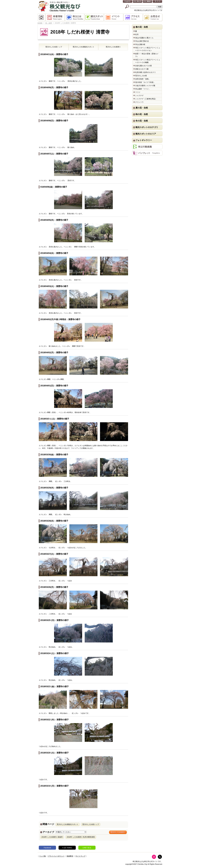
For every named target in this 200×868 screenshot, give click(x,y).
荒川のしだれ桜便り (118, 832)
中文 (138, 2)
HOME (42, 17)
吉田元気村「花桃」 (143, 79)
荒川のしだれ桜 (54, 47)
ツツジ (138, 92)
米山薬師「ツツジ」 (143, 89)
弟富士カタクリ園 (142, 69)
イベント (114, 17)
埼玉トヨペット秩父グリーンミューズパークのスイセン (148, 49)
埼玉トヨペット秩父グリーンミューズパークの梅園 (148, 61)
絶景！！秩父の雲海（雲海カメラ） (147, 55)
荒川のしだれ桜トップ (91, 824)
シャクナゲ (139, 96)
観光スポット (94, 17)
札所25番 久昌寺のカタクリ (145, 72)
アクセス (133, 17)
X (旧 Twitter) (67, 848)
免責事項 (70, 856)
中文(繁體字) (148, 2)
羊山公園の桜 (140, 44)
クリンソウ (139, 102)
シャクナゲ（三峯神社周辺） (146, 99)
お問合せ (153, 17)
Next (126, 299)
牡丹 (137, 34)
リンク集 (42, 856)
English (128, 2)
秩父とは (75, 17)
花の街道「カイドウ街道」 (145, 82)
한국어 (158, 2)
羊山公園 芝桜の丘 (142, 41)
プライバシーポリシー (56, 856)
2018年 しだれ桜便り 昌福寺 (52, 837)
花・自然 (49, 23)
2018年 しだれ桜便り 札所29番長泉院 (81, 837)
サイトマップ (80, 856)
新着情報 (55, 17)
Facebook (47, 848)
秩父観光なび (59, 6)
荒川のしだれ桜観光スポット (68, 824)
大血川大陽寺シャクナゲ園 (145, 86)
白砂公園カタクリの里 (143, 66)
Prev (41, 299)
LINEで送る (87, 848)
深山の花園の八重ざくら (144, 38)
